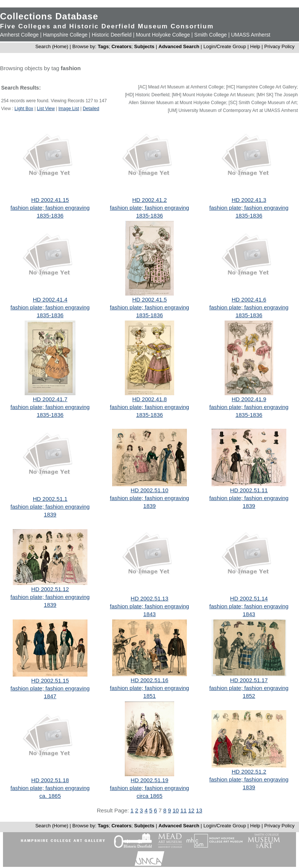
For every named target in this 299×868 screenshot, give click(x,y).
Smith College (211, 35)
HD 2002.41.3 (249, 200)
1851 (149, 696)
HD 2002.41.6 (249, 299)
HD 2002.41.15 (50, 200)
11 (184, 810)
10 (176, 810)
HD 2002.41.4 (50, 299)
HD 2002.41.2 (150, 200)
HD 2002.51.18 (50, 780)
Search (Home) (52, 46)
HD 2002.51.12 (50, 589)
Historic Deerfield (112, 35)
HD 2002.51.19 (150, 780)
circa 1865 (149, 796)
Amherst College (19, 35)
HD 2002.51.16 (150, 680)
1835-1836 (50, 216)
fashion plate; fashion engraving (50, 208)
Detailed (91, 109)
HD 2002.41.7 (50, 399)
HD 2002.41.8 (150, 399)
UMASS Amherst (251, 35)
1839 (50, 514)
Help (255, 46)
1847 (50, 696)
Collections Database (49, 16)
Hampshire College (65, 35)
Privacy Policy (279, 46)
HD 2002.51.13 (150, 598)
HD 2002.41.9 (249, 399)
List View (46, 109)
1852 (249, 696)
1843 (149, 614)
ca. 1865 (50, 796)
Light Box (24, 109)
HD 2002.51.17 (249, 680)
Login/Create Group (225, 46)
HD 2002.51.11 (249, 490)
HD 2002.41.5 (150, 299)
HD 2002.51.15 (50, 680)
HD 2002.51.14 (249, 598)
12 (191, 810)
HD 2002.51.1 (50, 499)
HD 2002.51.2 (249, 772)
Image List (69, 109)
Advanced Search (179, 46)
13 (199, 810)
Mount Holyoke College (163, 35)
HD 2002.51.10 (150, 490)
